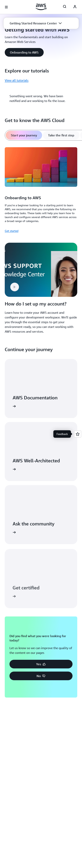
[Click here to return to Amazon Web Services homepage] (41, 7)
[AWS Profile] (75, 7)
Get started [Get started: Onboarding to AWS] (12, 231)
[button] (36, 23)
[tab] (24, 135)
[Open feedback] (78, 434)
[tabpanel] (41, 189)
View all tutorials (17, 80)
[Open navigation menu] (6, 7)
